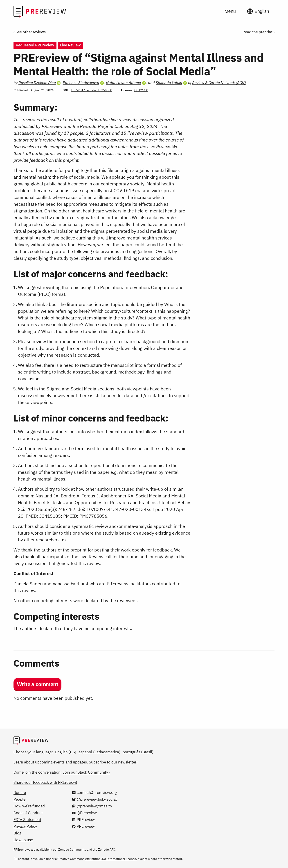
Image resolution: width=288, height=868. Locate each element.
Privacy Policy (25, 826)
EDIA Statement (27, 820)
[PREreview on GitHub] (83, 826)
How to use (23, 840)
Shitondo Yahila (169, 83)
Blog (17, 833)
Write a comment (37, 684)
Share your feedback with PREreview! (45, 782)
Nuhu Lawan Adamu (124, 83)
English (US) (66, 752)
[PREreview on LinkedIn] (83, 820)
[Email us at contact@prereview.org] (94, 793)
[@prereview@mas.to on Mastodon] (92, 806)
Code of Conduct (28, 813)
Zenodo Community (72, 850)
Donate (20, 793)
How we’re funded (29, 806)
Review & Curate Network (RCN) (219, 83)
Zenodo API (106, 850)
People (19, 799)
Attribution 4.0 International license (111, 859)
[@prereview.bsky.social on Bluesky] (94, 799)
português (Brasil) (138, 752)
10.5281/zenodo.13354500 (91, 90)
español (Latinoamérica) (99, 752)
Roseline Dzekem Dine (37, 83)
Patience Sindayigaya (81, 83)
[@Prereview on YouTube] (84, 813)
